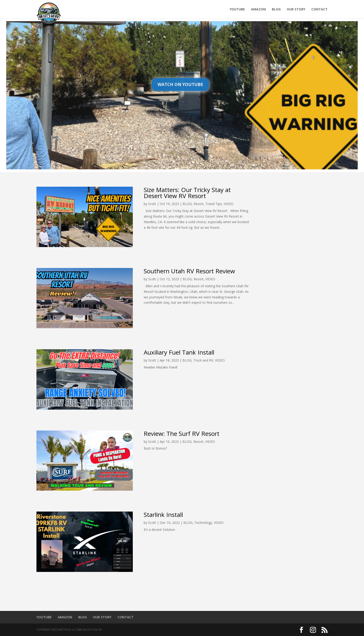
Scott (152, 204)
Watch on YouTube (180, 86)
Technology (203, 523)
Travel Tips (214, 204)
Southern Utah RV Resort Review (189, 271)
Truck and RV (203, 360)
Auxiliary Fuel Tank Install (179, 352)
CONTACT (319, 10)
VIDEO (229, 204)
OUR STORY (296, 10)
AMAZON (258, 10)
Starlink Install (163, 515)
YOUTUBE (237, 10)
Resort (199, 204)
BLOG (276, 10)
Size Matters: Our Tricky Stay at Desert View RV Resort (187, 193)
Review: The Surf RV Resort (182, 434)
